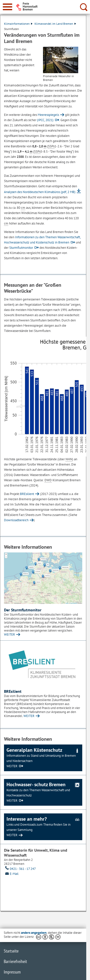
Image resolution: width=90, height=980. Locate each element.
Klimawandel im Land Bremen (55, 24)
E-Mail (11, 874)
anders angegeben (34, 933)
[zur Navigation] (7, 7)
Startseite (11, 951)
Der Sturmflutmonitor (23, 610)
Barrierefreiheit (15, 961)
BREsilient (27, 494)
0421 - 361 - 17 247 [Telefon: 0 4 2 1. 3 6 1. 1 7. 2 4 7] (20, 869)
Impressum (12, 972)
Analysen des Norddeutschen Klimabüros (40, 192)
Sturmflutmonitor (21, 248)
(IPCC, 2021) (45, 120)
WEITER (9, 634)
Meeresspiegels (48, 115)
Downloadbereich (16, 520)
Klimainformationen (18, 24)
